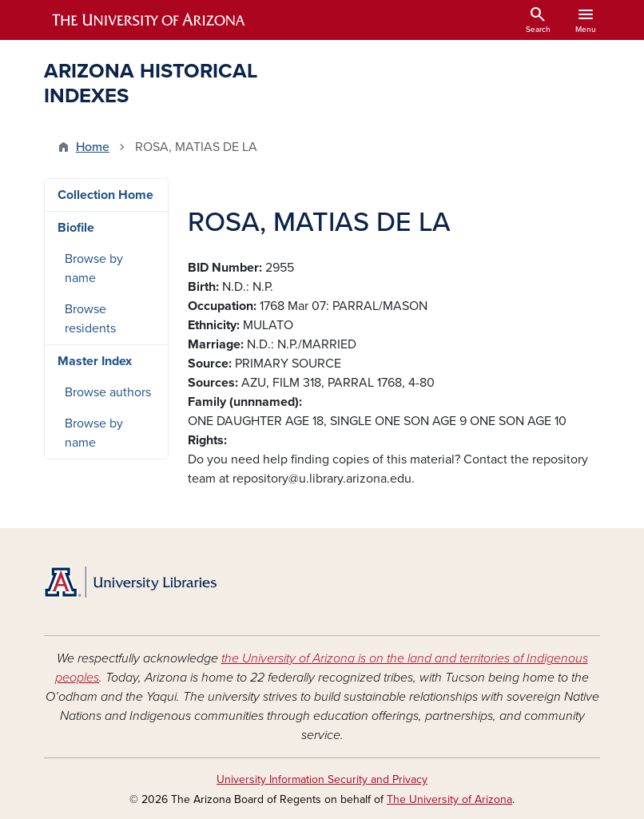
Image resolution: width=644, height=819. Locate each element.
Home (93, 147)
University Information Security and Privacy (322, 779)
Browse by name (94, 268)
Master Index (95, 361)
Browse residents (90, 319)
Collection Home (105, 195)
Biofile (76, 228)
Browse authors (108, 392)
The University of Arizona (449, 799)
